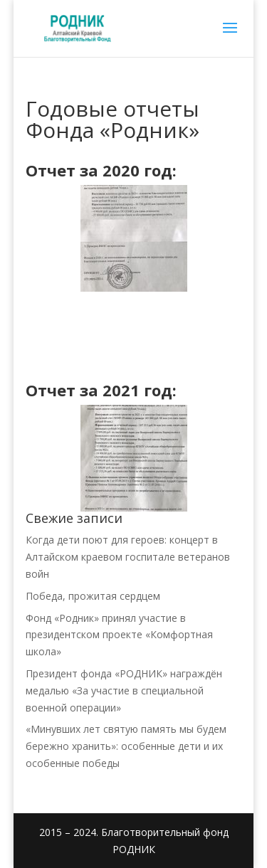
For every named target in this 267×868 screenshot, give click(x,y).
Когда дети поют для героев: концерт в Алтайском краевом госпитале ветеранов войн (128, 557)
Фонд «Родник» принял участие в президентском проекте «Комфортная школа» (119, 635)
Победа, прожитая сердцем (93, 596)
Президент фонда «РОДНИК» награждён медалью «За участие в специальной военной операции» (124, 690)
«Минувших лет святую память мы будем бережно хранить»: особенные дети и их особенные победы (126, 746)
